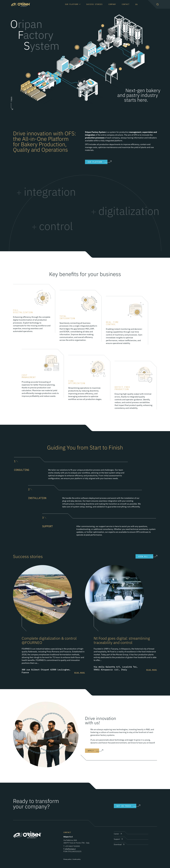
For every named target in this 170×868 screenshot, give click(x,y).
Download (118, 844)
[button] (158, 4)
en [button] (136, 4)
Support (117, 839)
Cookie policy (77, 859)
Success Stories (94, 4)
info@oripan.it (70, 849)
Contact (126, 4)
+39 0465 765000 (72, 846)
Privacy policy (67, 859)
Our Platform (72, 4)
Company (112, 4)
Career (116, 834)
